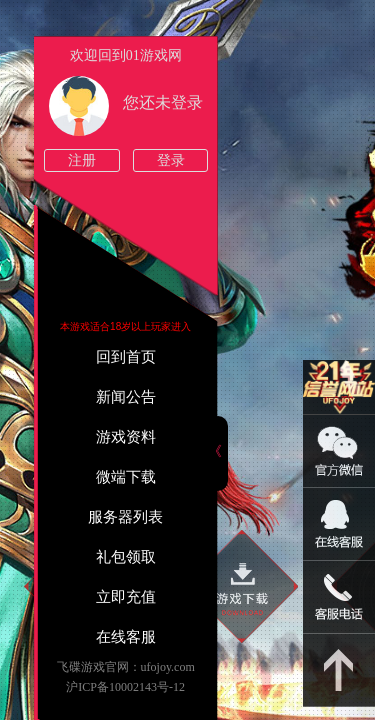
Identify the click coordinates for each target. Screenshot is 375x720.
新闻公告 (126, 397)
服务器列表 (125, 517)
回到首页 (126, 357)
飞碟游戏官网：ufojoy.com (126, 667)
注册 (82, 160)
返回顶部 (339, 670)
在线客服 (126, 637)
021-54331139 (339, 597)
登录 (171, 160)
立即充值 (126, 597)
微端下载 (126, 477)
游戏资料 (126, 437)
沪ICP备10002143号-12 (125, 687)
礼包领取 (126, 557)
